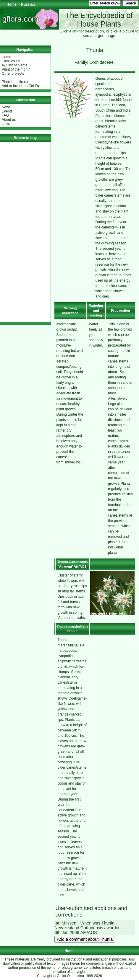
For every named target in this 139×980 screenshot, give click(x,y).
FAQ (5, 115)
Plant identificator (15, 82)
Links (6, 124)
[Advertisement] (25, 232)
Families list (11, 61)
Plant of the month (16, 69)
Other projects (13, 73)
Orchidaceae (101, 62)
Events (7, 111)
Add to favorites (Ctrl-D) (20, 86)
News (6, 107)
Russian (28, 4)
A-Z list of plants (14, 65)
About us (9, 120)
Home (11, 4)
